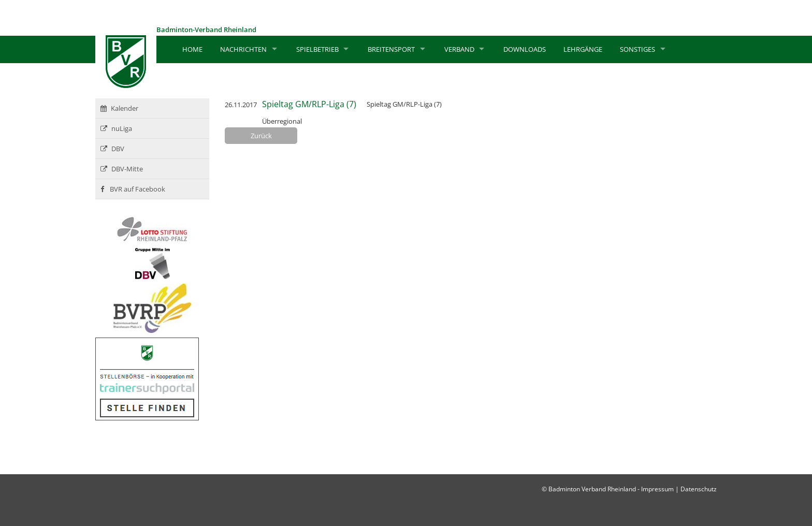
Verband (459, 49)
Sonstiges (637, 49)
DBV (112, 149)
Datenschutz (699, 489)
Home (192, 49)
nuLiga (116, 128)
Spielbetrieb (317, 49)
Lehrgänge (583, 49)
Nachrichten (243, 49)
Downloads (525, 49)
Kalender (119, 108)
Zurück (261, 136)
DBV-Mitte (122, 169)
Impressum (657, 489)
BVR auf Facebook (133, 189)
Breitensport (391, 49)
